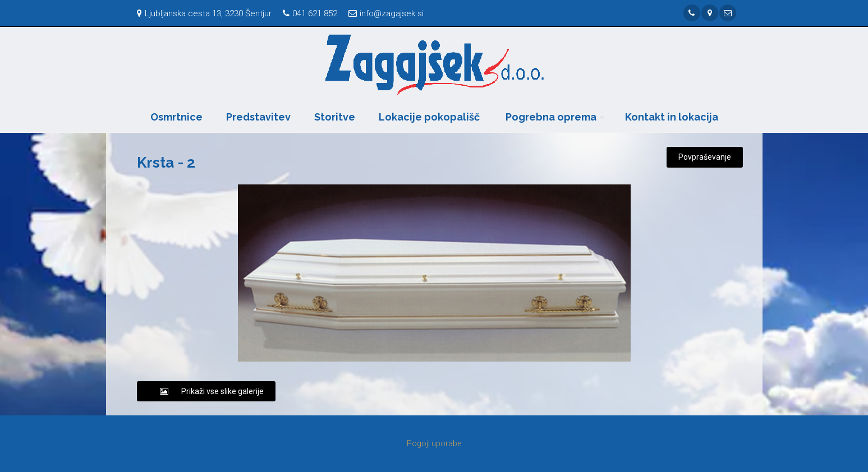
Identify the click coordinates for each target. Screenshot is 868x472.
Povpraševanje (705, 157)
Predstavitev (258, 117)
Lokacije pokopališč (429, 117)
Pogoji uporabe (434, 443)
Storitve (335, 117)
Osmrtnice (176, 117)
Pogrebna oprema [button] (551, 117)
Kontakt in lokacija (672, 117)
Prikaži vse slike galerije (206, 391)
